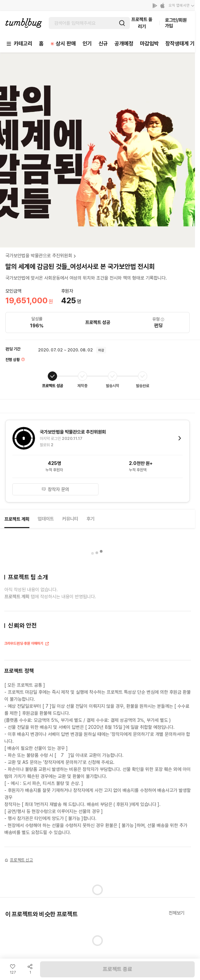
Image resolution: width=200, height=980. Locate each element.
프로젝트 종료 (118, 969)
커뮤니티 (70, 519)
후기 (90, 519)
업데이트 (46, 519)
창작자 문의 (55, 489)
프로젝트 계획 (17, 519)
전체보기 (176, 913)
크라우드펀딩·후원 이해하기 (27, 644)
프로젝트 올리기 (142, 23)
